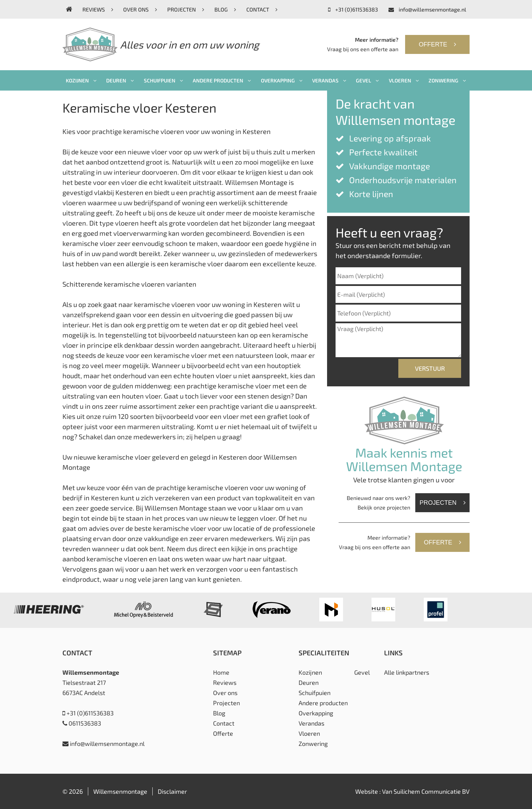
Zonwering (447, 80)
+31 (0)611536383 (353, 9)
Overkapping (282, 80)
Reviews (98, 9)
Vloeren (404, 80)
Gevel (367, 80)
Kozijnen (81, 80)
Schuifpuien (164, 80)
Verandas (329, 80)
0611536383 (82, 723)
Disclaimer (172, 791)
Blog (225, 9)
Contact (262, 9)
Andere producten (222, 80)
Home (221, 672)
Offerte (437, 44)
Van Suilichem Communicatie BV (426, 791)
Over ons (140, 9)
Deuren (120, 80)
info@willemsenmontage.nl (427, 9)
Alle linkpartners (407, 672)
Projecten (186, 9)
